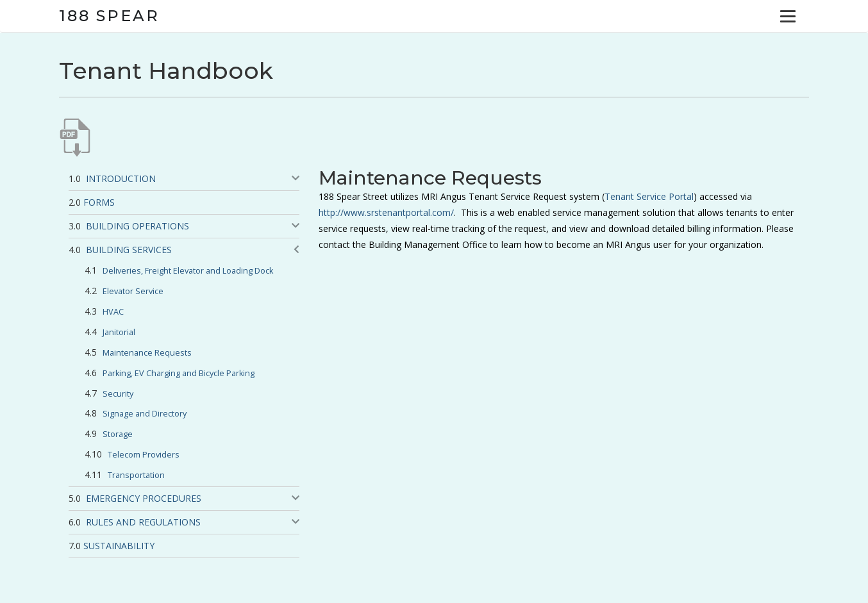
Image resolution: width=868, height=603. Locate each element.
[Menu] (788, 16)
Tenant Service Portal (649, 196)
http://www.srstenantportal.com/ (386, 212)
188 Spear (109, 16)
